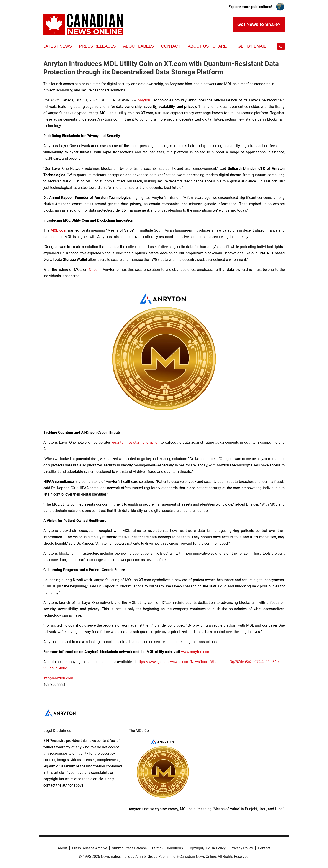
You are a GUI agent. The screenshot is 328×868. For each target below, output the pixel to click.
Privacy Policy (242, 848)
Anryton (144, 100)
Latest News (58, 46)
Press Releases (97, 46)
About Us (198, 46)
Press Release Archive (90, 848)
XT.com (95, 270)
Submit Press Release (129, 848)
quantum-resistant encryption (136, 442)
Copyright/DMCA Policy (207, 848)
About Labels (138, 46)
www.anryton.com (196, 652)
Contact (171, 46)
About (62, 848)
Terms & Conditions (167, 848)
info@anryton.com (58, 678)
